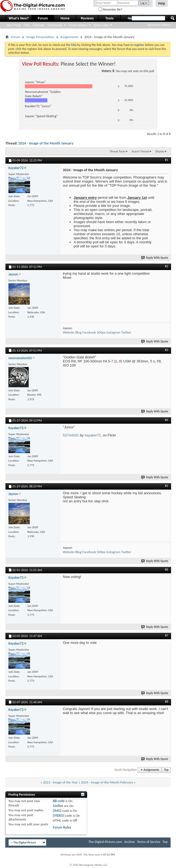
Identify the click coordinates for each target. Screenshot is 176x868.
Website (69, 332)
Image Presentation (40, 37)
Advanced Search (159, 25)
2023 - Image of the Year (61, 782)
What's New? (19, 18)
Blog (78, 332)
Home (65, 18)
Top (166, 770)
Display (160, 151)
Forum (43, 18)
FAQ (27, 25)
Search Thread (140, 151)
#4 (167, 420)
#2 (167, 266)
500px (101, 332)
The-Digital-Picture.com (105, 842)
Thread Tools (117, 151)
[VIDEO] (59, 815)
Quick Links (101, 25)
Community (55, 25)
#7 (167, 635)
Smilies (58, 806)
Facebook (89, 332)
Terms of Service (149, 842)
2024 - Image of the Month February (107, 782)
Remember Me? (110, 10)
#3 (167, 350)
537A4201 (71, 435)
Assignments (69, 37)
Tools (110, 18)
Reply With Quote (155, 258)
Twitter (126, 332)
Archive (130, 842)
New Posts (14, 25)
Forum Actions (78, 25)
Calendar (39, 25)
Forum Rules (62, 827)
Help (162, 4)
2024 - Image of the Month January (46, 143)
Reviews (87, 18)
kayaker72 (93, 435)
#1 (167, 160)
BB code (59, 801)
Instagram (113, 332)
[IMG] (57, 811)
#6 (167, 570)
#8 (167, 702)
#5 (167, 486)
